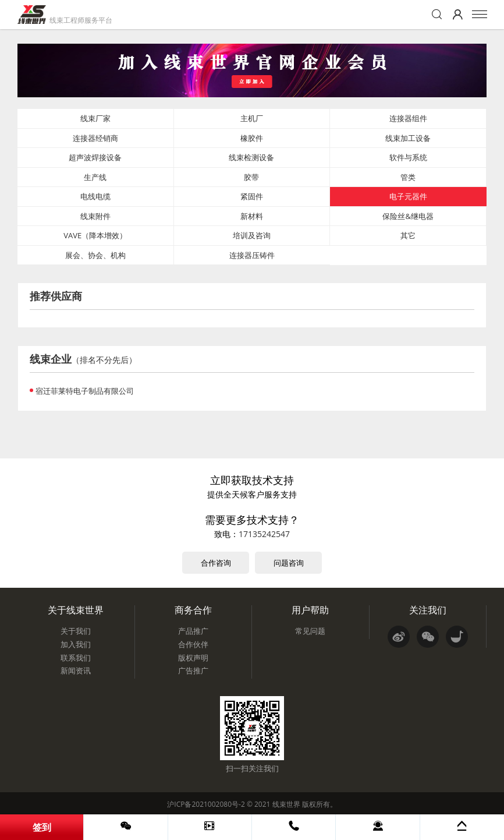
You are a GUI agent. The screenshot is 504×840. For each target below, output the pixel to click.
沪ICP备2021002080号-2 (206, 804)
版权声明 (193, 658)
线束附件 (95, 216)
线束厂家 (95, 118)
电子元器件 (408, 196)
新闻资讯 (76, 670)
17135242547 (264, 534)
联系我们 (76, 658)
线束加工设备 (408, 138)
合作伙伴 (193, 644)
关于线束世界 (76, 610)
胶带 (251, 177)
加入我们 (76, 644)
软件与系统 (408, 157)
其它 (408, 235)
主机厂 (252, 118)
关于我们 (76, 631)
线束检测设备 (251, 157)
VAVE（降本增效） (95, 235)
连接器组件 (408, 118)
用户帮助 (310, 610)
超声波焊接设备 (95, 157)
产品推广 (193, 631)
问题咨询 (289, 563)
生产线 (95, 177)
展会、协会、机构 (95, 255)
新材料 (252, 216)
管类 (408, 177)
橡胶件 (252, 138)
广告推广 (193, 670)
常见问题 (310, 631)
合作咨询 (216, 563)
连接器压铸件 (252, 255)
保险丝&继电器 (408, 216)
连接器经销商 (95, 138)
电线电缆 (95, 196)
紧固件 (252, 196)
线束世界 (286, 804)
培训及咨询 (252, 235)
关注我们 (428, 610)
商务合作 (193, 610)
